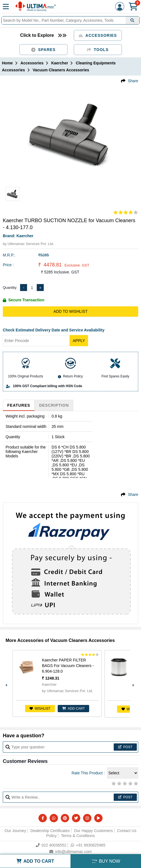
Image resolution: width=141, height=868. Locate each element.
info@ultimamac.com (70, 852)
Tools (98, 50)
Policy (51, 836)
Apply (79, 341)
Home (7, 63)
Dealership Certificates (50, 831)
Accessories (98, 35)
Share (133, 81)
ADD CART (73, 709)
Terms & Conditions (78, 836)
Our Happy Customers (93, 831)
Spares (43, 50)
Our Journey (15, 831)
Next (133, 684)
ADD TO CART (35, 861)
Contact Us (127, 831)
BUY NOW (106, 861)
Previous (6, 684)
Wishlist (40, 709)
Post (125, 747)
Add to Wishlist (70, 311)
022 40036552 (51, 845)
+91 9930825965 (88, 845)
